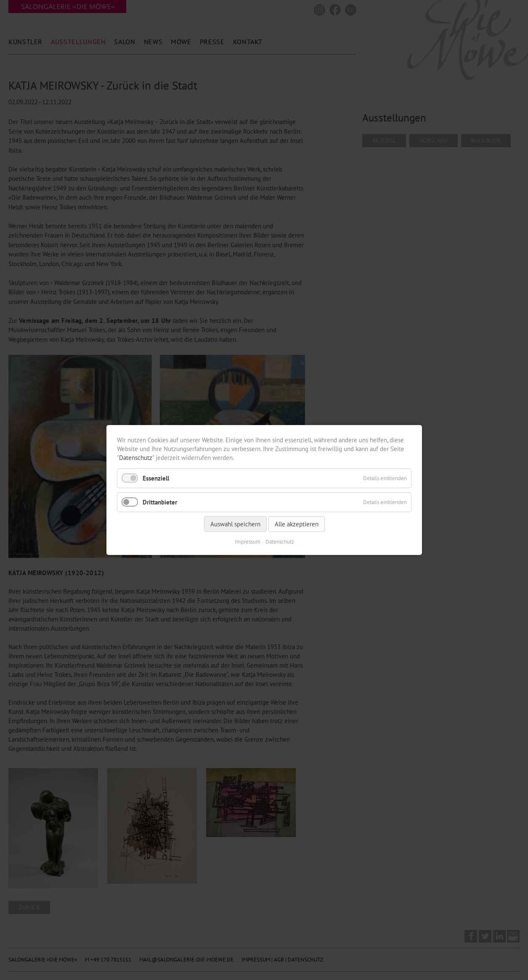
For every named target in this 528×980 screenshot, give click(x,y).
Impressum (247, 542)
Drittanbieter (160, 502)
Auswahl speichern (235, 524)
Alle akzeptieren (296, 524)
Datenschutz (136, 458)
